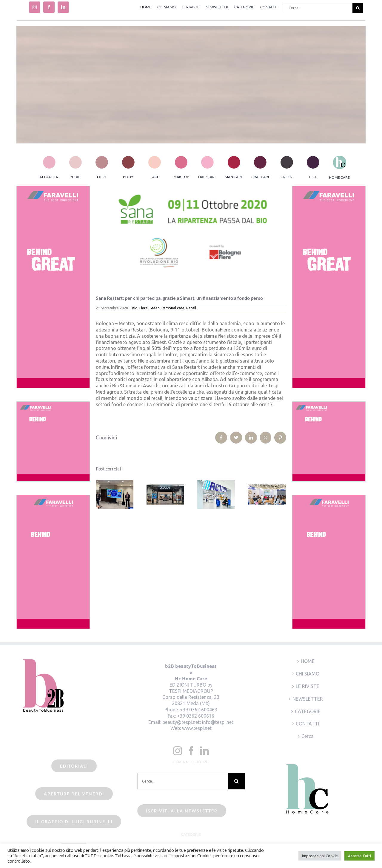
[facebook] (49, 7)
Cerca (308, 736)
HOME (308, 661)
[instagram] (35, 7)
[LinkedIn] (204, 751)
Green (155, 308)
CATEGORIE (308, 711)
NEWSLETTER (308, 699)
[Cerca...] (318, 8)
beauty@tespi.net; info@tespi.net (198, 722)
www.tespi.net (197, 728)
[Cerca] (358, 8)
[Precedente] (100, 494)
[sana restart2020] (191, 236)
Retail (191, 308)
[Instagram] (178, 751)
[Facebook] (191, 751)
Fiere (144, 308)
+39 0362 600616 (196, 716)
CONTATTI (308, 724)
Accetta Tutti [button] (359, 856)
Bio (135, 308)
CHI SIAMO (308, 674)
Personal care (173, 308)
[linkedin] (63, 7)
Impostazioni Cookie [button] (320, 856)
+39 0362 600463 (199, 710)
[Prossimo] (281, 494)
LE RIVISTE (308, 686)
